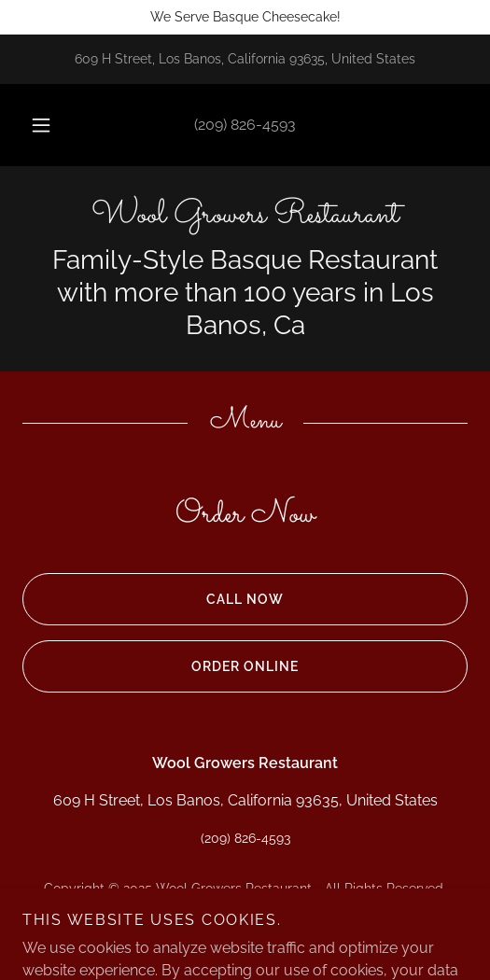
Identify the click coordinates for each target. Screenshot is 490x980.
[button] (42, 125)
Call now (153, 599)
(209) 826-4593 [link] (245, 125)
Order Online (161, 666)
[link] (245, 216)
